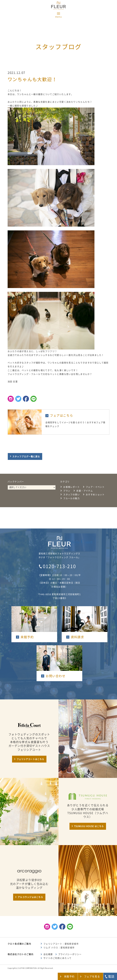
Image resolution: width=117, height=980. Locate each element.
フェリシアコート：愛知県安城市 (61, 944)
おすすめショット (95, 495)
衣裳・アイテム (85, 491)
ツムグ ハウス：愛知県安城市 (59, 948)
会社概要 (48, 954)
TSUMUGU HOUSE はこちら (89, 826)
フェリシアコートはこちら (30, 759)
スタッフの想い (71, 495)
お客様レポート (71, 487)
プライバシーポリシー (70, 954)
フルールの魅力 (71, 498)
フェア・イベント (95, 487)
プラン (67, 491)
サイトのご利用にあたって (58, 958)
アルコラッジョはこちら (30, 897)
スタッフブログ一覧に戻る (26, 457)
